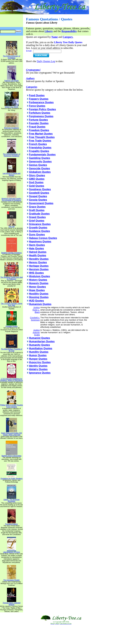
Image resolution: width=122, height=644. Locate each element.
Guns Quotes (37, 235)
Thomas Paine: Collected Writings (12, 603)
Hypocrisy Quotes (40, 362)
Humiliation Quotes (41, 348)
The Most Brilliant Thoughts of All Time (12, 349)
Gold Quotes (37, 186)
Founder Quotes (39, 123)
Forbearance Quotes (41, 102)
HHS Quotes (36, 273)
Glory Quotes (37, 175)
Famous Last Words (12, 80)
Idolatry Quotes (38, 369)
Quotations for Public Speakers (12, 478)
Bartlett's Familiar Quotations (11, 252)
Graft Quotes (37, 210)
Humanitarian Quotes (42, 341)
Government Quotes (41, 203)
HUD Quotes (36, 301)
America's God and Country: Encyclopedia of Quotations (12, 199)
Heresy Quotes (38, 262)
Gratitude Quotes (39, 214)
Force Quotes (37, 106)
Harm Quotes (37, 245)
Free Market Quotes (41, 134)
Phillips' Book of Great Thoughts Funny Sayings (11, 405)
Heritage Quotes (39, 266)
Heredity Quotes (39, 259)
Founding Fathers (11, 523)
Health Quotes (37, 255)
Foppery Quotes (39, 99)
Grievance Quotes (40, 224)
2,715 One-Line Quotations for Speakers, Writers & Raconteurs (12, 379)
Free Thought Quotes (42, 137)
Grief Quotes (37, 221)
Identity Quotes (38, 366)
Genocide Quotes (39, 168)
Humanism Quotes (40, 304)
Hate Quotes (36, 248)
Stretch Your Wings (12, 106)
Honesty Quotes (39, 283)
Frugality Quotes (39, 151)
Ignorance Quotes (40, 373)
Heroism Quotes (39, 269)
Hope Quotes (37, 290)
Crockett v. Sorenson (35, 319)
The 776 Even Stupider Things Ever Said (12, 304)
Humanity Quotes (39, 345)
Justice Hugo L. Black (36, 310)
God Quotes (36, 182)
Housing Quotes (39, 297)
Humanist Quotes (39, 338)
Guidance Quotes (39, 231)
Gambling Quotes (39, 158)
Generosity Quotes (40, 162)
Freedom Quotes (39, 130)
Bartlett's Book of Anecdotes (12, 455)
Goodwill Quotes (39, 193)
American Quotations (12, 127)
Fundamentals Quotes (42, 155)
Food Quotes (37, 95)
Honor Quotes (37, 287)
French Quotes (38, 144)
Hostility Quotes (39, 294)
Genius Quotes (38, 165)
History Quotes (38, 280)
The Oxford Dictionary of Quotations (11, 56)
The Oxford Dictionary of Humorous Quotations (11, 154)
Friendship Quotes (40, 148)
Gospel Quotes (38, 196)
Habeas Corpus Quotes (43, 238)
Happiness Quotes (40, 242)
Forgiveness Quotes (41, 116)
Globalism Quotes (40, 172)
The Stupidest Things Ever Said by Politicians (11, 277)
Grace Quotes (37, 207)
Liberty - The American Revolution (11, 500)
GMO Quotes (37, 179)
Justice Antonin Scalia (36, 332)
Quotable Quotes (12, 326)
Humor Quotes (38, 355)
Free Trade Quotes (40, 141)
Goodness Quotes (40, 189)
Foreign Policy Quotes (42, 109)
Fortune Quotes (38, 120)
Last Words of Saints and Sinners (12, 174)
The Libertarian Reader (12, 579)
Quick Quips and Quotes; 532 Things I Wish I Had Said (12, 433)
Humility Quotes (39, 352)
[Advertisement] (61, 634)
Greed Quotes (37, 217)
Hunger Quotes (38, 359)
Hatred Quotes (38, 252)
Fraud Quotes (37, 127)
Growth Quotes (38, 228)
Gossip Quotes (38, 200)
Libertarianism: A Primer (11, 551)
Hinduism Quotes (39, 276)
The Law (12, 226)
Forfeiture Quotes (40, 113)
